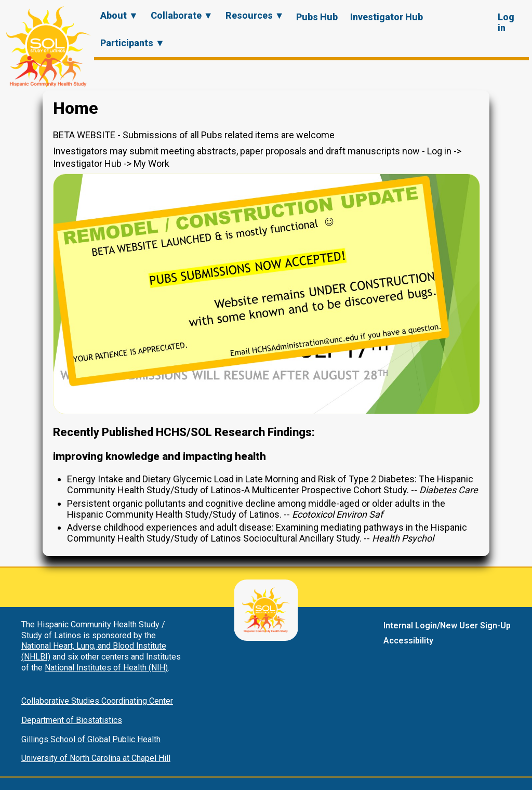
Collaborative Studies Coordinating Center (97, 701)
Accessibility (408, 641)
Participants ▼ (132, 43)
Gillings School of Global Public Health (91, 739)
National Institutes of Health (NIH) (106, 668)
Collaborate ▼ (182, 15)
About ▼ (119, 15)
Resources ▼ (255, 15)
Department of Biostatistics (72, 720)
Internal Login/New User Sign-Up (447, 626)
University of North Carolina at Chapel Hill (96, 758)
